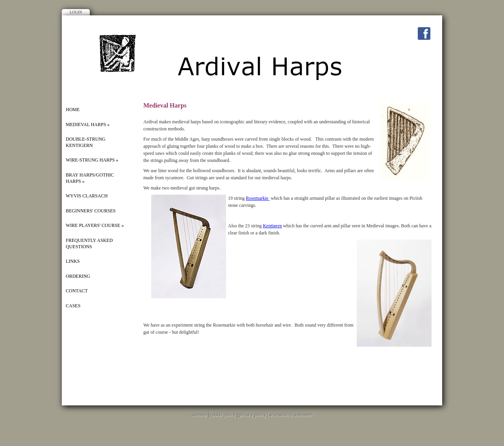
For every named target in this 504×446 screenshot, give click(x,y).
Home (73, 110)
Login (76, 12)
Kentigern (272, 226)
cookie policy (223, 415)
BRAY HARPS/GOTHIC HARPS (90, 178)
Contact (77, 291)
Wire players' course (95, 225)
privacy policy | (254, 415)
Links (73, 261)
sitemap (199, 415)
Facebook (424, 33)
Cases (73, 306)
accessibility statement (291, 415)
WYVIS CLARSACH (87, 196)
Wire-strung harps (92, 160)
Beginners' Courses (91, 211)
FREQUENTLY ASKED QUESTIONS (89, 243)
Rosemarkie (258, 198)
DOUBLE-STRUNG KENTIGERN (86, 142)
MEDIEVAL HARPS (88, 125)
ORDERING (78, 276)
